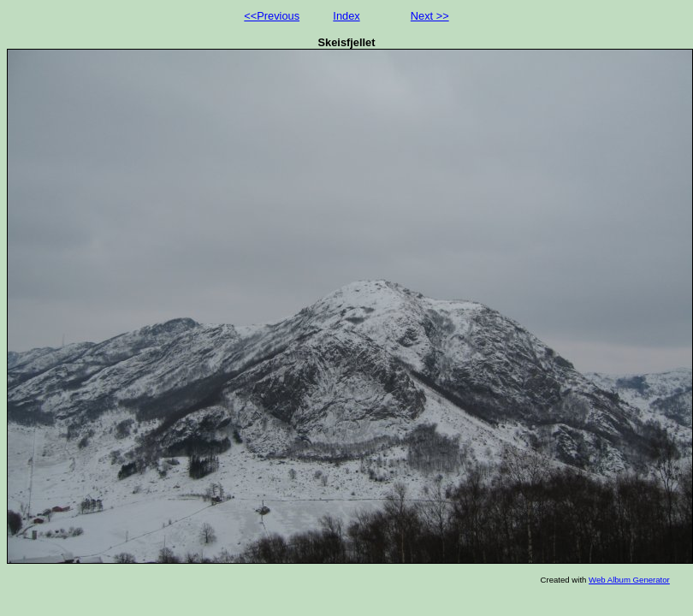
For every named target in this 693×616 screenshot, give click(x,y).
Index (346, 16)
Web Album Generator (629, 580)
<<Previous (272, 16)
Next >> (430, 16)
